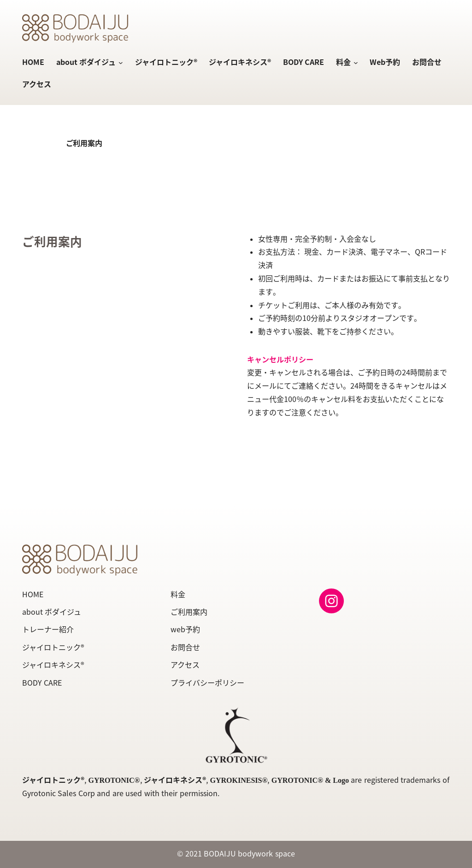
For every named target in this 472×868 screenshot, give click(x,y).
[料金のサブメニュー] (354, 63)
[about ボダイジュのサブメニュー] (119, 63)
